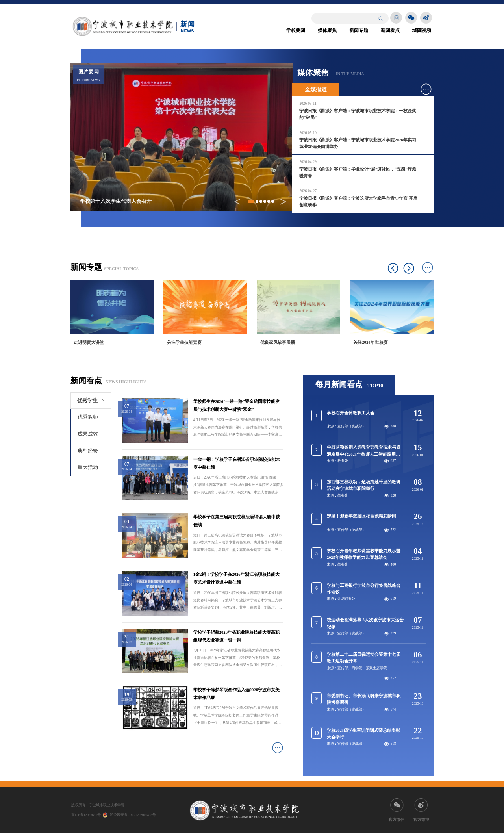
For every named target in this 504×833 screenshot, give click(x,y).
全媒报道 (316, 90)
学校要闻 (296, 30)
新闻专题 (359, 30)
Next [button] (409, 268)
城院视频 (422, 30)
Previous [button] (393, 268)
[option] (112, 317)
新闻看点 (390, 30)
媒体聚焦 (327, 30)
